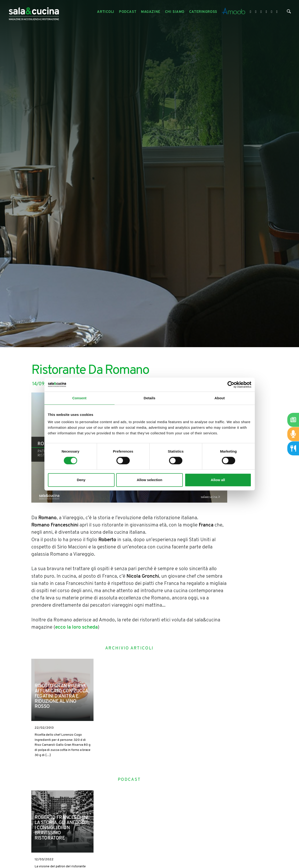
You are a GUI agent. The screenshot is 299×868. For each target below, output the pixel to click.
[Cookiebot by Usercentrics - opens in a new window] (231, 385)
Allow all (218, 480)
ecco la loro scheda (76, 627)
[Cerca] (289, 13)
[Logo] (34, 12)
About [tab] (220, 398)
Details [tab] (150, 398)
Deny (81, 480)
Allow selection (149, 480)
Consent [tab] (79, 398)
